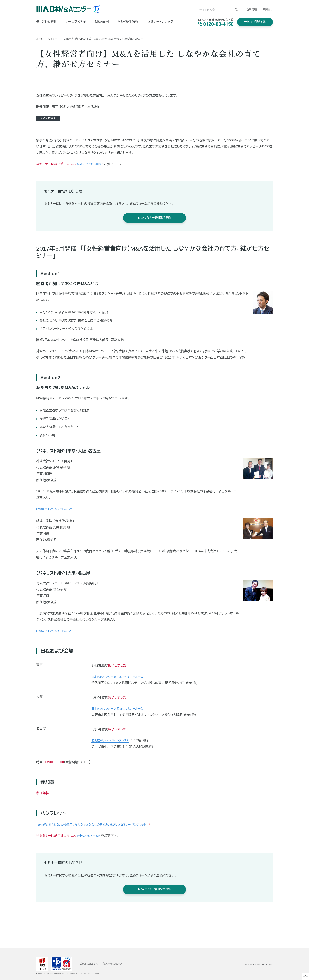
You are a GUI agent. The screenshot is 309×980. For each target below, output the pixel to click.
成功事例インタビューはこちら (57, 509)
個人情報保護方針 (117, 964)
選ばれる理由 (46, 22)
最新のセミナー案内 (91, 164)
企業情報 (252, 10)
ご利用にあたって (90, 964)
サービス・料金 (76, 22)
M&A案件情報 (128, 22)
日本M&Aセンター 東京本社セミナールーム (121, 677)
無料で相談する (255, 22)
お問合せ (268, 10)
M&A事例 (102, 22)
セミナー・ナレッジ (160, 22)
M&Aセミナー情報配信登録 (154, 218)
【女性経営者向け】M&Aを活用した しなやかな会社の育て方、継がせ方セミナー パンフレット (99, 824)
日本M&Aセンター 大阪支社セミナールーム (121, 709)
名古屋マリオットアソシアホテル (113, 741)
